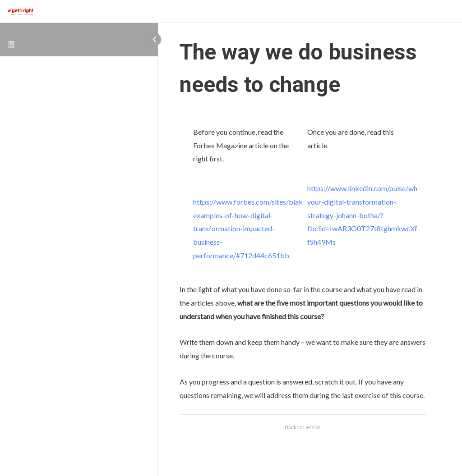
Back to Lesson (303, 427)
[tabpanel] (303, 257)
